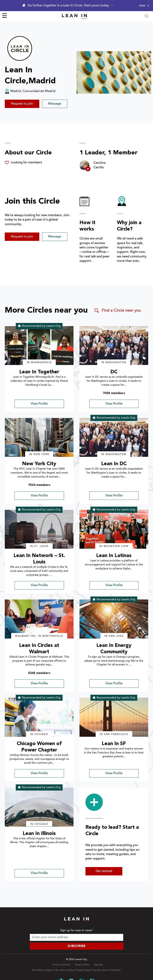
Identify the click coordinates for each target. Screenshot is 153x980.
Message (55, 104)
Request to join (22, 104)
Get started (104, 871)
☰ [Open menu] (4, 16)
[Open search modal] (146, 16)
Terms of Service (61, 965)
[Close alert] (144, 6)
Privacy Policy (82, 965)
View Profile (39, 404)
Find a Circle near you (117, 311)
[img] (39, 346)
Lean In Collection (111, 970)
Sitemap (98, 965)
